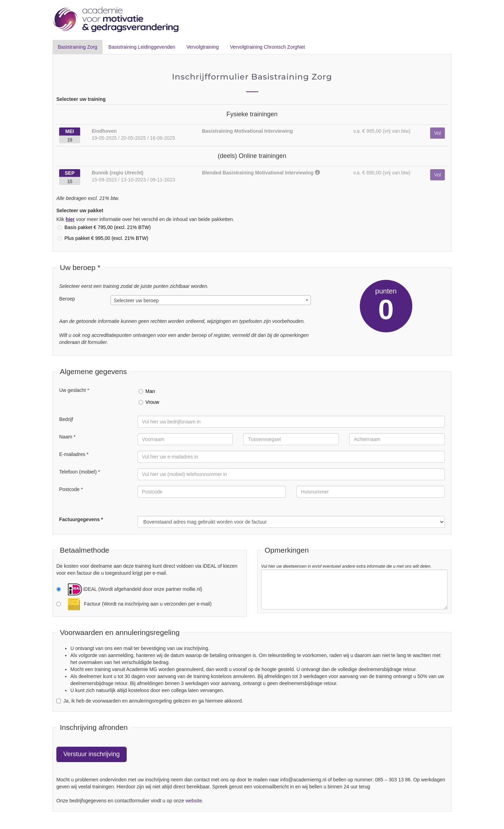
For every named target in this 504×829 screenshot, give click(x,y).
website (194, 801)
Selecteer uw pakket (80, 210)
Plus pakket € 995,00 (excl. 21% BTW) (103, 238)
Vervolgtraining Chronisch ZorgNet (267, 47)
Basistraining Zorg (78, 47)
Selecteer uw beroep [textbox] (136, 300)
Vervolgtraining (203, 47)
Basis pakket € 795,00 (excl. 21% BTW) (104, 227)
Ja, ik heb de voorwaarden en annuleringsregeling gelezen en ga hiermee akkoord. (150, 701)
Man (147, 391)
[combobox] (211, 300)
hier (70, 219)
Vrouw (149, 402)
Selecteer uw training (81, 99)
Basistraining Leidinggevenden (142, 47)
